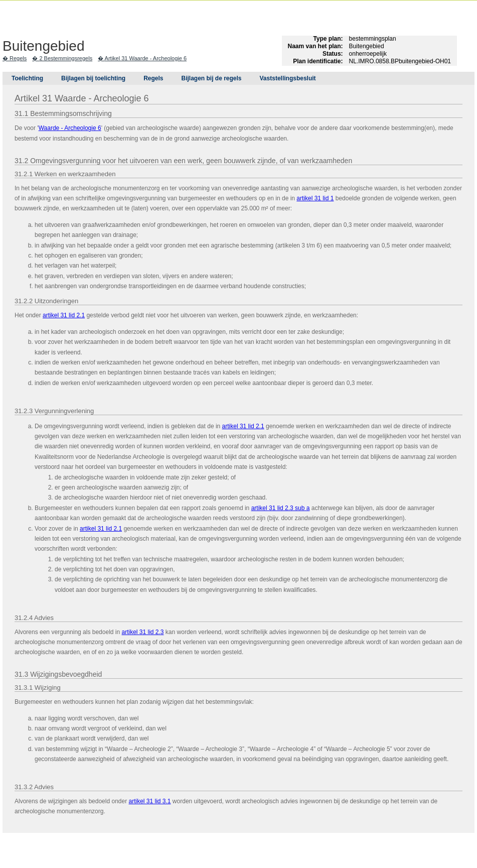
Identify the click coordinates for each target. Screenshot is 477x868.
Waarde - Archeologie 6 (70, 128)
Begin (10, 127)
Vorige (10, 142)
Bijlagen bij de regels (211, 78)
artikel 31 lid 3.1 (149, 801)
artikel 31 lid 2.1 (64, 315)
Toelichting (27, 78)
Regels (18, 58)
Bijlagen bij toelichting (93, 78)
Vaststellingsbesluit (288, 78)
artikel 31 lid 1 (315, 198)
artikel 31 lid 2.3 (142, 632)
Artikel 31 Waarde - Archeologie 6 (146, 58)
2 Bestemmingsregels (66, 58)
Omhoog (10, 172)
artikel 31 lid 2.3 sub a (281, 508)
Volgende (10, 157)
